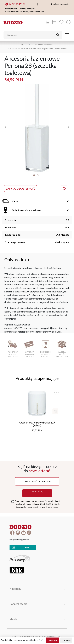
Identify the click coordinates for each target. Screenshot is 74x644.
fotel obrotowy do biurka (49, 332)
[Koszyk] (47, 22)
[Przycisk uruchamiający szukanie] (58, 35)
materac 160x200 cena (16, 328)
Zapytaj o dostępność (21, 189)
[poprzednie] (5, 127)
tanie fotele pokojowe (23, 332)
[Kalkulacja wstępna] (54, 22)
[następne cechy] (65, 346)
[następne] (69, 127)
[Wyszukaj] (31, 35)
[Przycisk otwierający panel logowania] (68, 22)
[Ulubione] (61, 22)
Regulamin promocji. (60, 4)
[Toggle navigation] (67, 35)
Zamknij (66, 640)
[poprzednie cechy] (9, 346)
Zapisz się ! (37, 493)
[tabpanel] (37, 128)
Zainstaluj (52, 640)
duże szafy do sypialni (40, 328)
